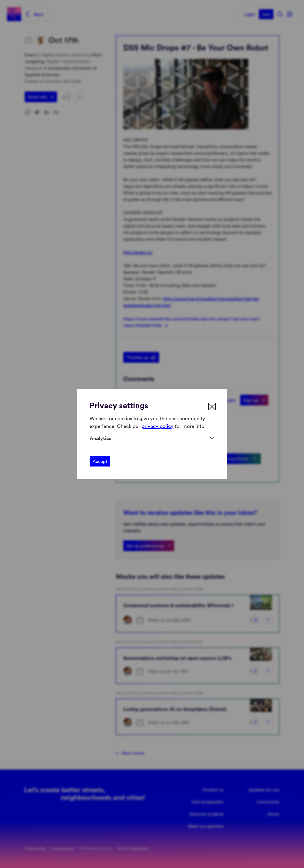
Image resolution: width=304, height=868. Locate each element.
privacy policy (158, 426)
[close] (212, 407)
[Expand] (152, 438)
